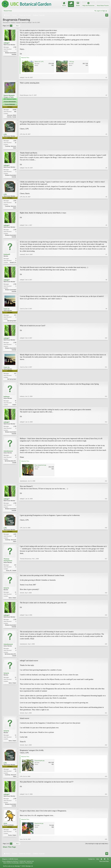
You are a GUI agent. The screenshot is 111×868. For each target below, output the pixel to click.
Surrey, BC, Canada (11, 574)
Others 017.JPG (39, 62)
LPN (5, 134)
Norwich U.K (13, 264)
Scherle (6, 591)
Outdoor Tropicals (16, 22)
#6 (106, 238)
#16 (106, 544)
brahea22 (7, 255)
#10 (106, 351)
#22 (106, 749)
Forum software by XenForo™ (18, 866)
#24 (106, 810)
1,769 (15, 47)
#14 (106, 484)
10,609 (14, 110)
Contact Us (91, 863)
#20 (106, 659)
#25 (106, 843)
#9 (106, 322)
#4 (106, 177)
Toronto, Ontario (12, 840)
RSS (108, 863)
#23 (106, 780)
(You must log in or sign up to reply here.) (97, 848)
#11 (106, 381)
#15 (106, 513)
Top (105, 863)
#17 (106, 573)
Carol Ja (7, 310)
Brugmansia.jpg (39, 828)
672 (15, 317)
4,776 (15, 834)
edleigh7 (29, 22)
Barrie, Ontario (12, 601)
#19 (106, 630)
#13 (106, 436)
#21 (106, 717)
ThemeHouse (29, 867)
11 (16, 596)
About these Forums (103, 6)
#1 (106, 77)
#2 (106, 117)
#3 (106, 148)
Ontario (14, 407)
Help (98, 863)
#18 (106, 601)
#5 (106, 208)
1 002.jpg (71, 62)
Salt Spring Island (12, 322)
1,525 (15, 141)
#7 (106, 263)
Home (101, 863)
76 (16, 403)
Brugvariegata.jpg (39, 765)
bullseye (7, 399)
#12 (106, 407)
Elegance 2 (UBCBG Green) (10, 863)
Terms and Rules (104, 866)
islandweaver (8, 454)
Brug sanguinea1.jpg (40, 468)
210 (15, 568)
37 (16, 458)
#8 (106, 293)
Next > (18, 26)
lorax (5, 828)
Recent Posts (8, 11)
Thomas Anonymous (8, 563)
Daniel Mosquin (9, 95)
